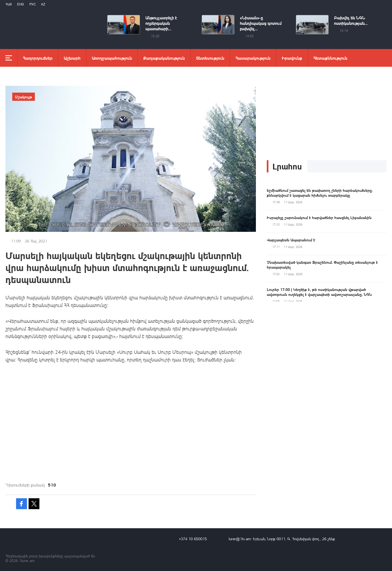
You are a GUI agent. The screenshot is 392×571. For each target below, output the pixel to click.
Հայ (9, 4)
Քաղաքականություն (164, 58)
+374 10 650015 (193, 539)
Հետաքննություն (330, 58)
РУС (33, 4)
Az (43, 4)
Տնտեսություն (210, 58)
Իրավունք (292, 58)
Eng (21, 4)
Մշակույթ (24, 97)
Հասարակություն (253, 58)
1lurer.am (27, 561)
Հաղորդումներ (38, 58)
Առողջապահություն (112, 58)
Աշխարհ (72, 58)
